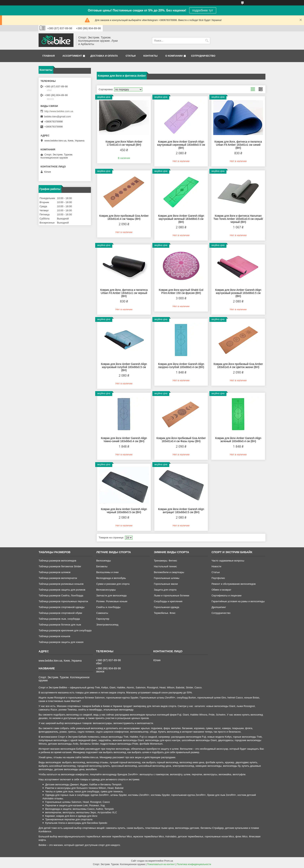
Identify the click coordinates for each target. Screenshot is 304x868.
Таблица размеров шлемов (54, 572)
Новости (216, 566)
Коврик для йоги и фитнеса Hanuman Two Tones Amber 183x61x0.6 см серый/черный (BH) (238, 219)
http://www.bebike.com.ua (59, 111)
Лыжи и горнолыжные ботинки (172, 596)
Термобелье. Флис (165, 613)
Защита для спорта (165, 590)
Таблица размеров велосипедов (57, 561)
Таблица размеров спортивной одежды (61, 607)
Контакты (151, 56)
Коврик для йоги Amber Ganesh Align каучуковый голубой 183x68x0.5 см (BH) (124, 367)
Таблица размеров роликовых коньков (61, 584)
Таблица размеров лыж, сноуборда (59, 619)
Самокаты (102, 613)
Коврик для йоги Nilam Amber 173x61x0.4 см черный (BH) (124, 143)
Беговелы (102, 566)
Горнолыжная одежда (167, 607)
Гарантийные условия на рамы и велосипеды (238, 601)
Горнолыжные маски (166, 584)
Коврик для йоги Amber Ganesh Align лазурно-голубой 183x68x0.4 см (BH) (181, 366)
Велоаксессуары (106, 590)
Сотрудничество (203, 56)
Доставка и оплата (104, 56)
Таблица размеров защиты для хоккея (61, 642)
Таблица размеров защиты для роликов (62, 590)
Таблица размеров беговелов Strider (60, 566)
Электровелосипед (107, 625)
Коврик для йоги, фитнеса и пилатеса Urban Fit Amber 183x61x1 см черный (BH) (124, 293)
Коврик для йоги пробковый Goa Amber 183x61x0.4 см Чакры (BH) (124, 217)
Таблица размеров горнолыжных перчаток (63, 601)
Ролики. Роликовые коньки (112, 601)
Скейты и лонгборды (108, 607)
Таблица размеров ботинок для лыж (60, 625)
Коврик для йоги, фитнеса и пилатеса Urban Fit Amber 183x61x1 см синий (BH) (238, 145)
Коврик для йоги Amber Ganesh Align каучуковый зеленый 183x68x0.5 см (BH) (181, 219)
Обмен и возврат (221, 590)
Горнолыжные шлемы (167, 578)
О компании (174, 56)
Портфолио (218, 578)
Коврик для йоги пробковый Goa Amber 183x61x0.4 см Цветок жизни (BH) (238, 366)
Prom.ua (169, 861)
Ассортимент (72, 56)
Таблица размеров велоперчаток (58, 578)
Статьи (131, 56)
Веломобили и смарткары (169, 572)
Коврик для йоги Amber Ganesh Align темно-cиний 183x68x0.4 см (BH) (124, 440)
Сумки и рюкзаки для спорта (113, 584)
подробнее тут (203, 10)
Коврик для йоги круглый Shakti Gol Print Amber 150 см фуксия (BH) (181, 291)
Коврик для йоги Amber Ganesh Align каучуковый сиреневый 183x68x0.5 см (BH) (181, 145)
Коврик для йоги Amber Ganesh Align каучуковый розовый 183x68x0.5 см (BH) (238, 293)
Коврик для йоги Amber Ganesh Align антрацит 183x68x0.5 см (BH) (181, 511)
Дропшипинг (219, 607)
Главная (49, 56)
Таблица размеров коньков (54, 636)
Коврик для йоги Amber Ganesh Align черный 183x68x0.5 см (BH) (124, 511)
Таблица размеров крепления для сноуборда (65, 630)
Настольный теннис (165, 566)
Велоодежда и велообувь (111, 578)
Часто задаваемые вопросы (228, 561)
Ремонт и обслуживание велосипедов (234, 584)
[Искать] (207, 41)
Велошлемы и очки (107, 572)
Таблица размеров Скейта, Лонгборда (61, 596)
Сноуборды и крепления (168, 601)
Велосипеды (103, 561)
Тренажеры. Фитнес (166, 561)
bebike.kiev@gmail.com (57, 117)
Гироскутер (103, 619)
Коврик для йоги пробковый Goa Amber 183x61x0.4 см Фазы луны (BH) (181, 440)
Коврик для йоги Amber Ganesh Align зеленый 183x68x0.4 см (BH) (238, 440)
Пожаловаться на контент (161, 864)
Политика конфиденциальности (194, 864)
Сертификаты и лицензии (226, 596)
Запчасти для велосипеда (111, 596)
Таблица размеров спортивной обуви (60, 613)
